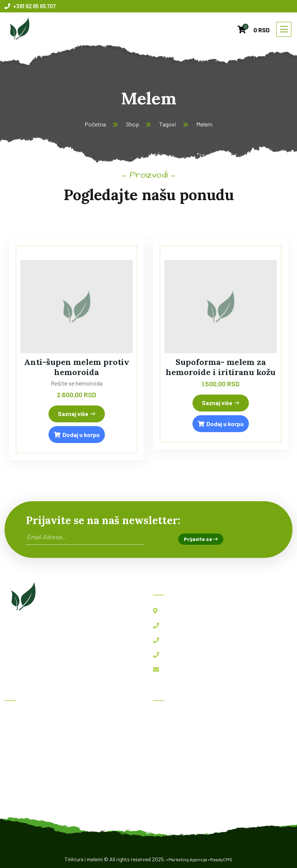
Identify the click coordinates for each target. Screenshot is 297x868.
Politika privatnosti (35, 799)
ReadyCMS (221, 859)
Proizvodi (22, 733)
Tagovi (168, 124)
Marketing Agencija (188, 859)
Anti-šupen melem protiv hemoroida (77, 367)
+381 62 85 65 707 (30, 6)
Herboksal (171, 717)
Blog (16, 750)
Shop (133, 124)
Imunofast (172, 750)
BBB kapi (170, 733)
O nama (19, 766)
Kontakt (20, 783)
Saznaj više (77, 414)
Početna (95, 124)
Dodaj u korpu (77, 435)
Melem (204, 124)
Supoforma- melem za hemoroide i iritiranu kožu (221, 367)
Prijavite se (201, 539)
